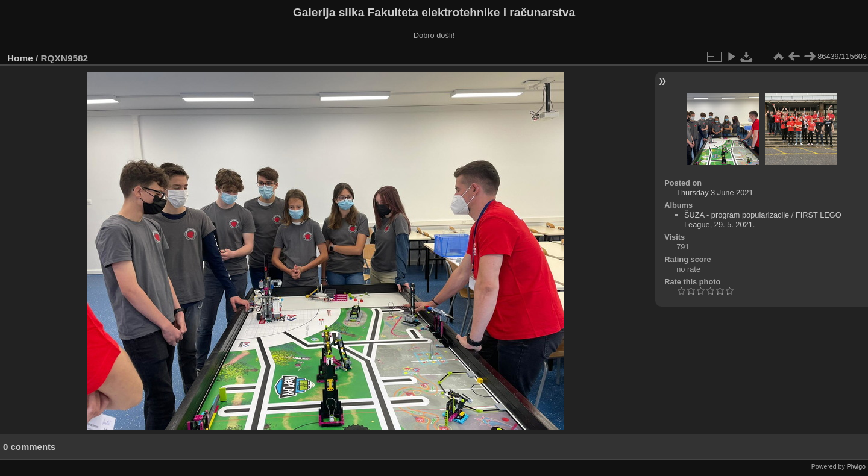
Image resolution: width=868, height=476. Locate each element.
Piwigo (856, 466)
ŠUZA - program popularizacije (737, 215)
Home (20, 58)
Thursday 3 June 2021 (715, 193)
